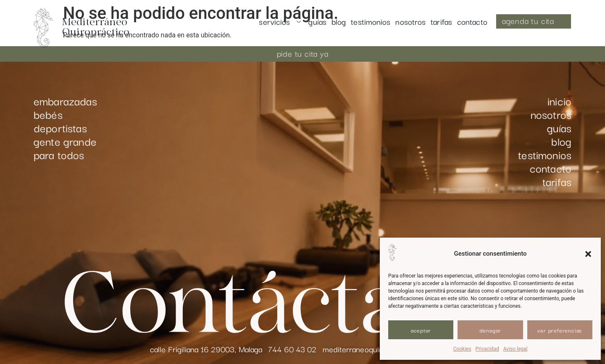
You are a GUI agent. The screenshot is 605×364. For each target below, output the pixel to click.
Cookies (462, 349)
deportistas (60, 128)
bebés (48, 114)
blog (339, 21)
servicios (281, 21)
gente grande (65, 141)
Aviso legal (516, 349)
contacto (472, 21)
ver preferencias (560, 330)
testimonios (371, 21)
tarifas (441, 21)
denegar (490, 330)
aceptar (421, 330)
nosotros (410, 21)
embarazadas (65, 101)
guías (317, 21)
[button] (588, 254)
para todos (59, 155)
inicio (559, 101)
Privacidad (487, 349)
